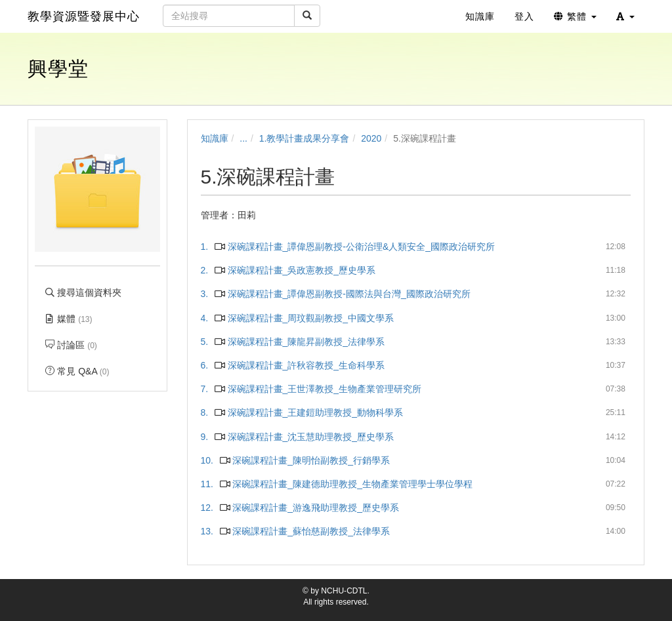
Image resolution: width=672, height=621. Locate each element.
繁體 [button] (575, 16)
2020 (371, 138)
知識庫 (215, 138)
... (243, 138)
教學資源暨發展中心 (84, 16)
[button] (625, 16)
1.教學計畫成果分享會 (304, 138)
